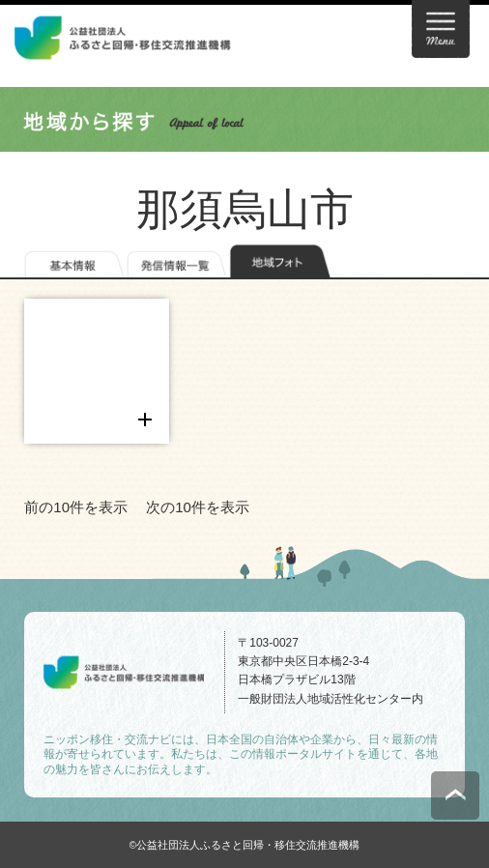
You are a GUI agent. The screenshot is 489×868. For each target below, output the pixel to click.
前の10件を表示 (76, 507)
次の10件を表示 (198, 507)
